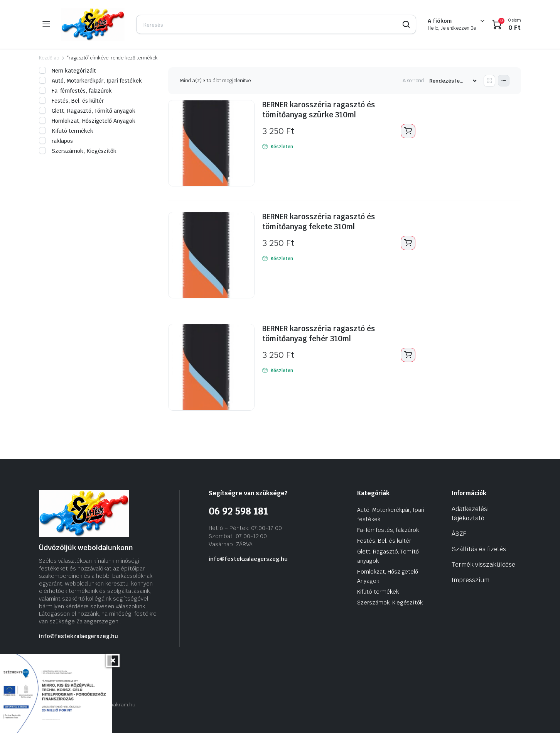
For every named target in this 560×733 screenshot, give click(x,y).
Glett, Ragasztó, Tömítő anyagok (87, 111)
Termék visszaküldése (483, 565)
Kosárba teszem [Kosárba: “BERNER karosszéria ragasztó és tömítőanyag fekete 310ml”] (408, 243)
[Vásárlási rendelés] (453, 81)
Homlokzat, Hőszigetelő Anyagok (87, 121)
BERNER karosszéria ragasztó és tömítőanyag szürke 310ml (322, 110)
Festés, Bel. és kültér (71, 101)
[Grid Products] (489, 81)
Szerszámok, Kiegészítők (78, 151)
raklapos (56, 141)
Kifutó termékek (66, 131)
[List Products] (504, 81)
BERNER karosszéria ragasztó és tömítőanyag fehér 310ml (322, 333)
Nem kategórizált (67, 71)
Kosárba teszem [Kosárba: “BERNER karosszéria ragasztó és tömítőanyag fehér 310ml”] (408, 355)
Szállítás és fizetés (479, 549)
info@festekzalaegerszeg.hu (78, 636)
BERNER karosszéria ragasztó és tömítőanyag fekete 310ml (322, 222)
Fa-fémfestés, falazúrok (75, 91)
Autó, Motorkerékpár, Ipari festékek (90, 81)
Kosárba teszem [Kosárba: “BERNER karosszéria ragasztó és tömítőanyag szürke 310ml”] (408, 131)
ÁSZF (459, 534)
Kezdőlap (49, 58)
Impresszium (471, 580)
